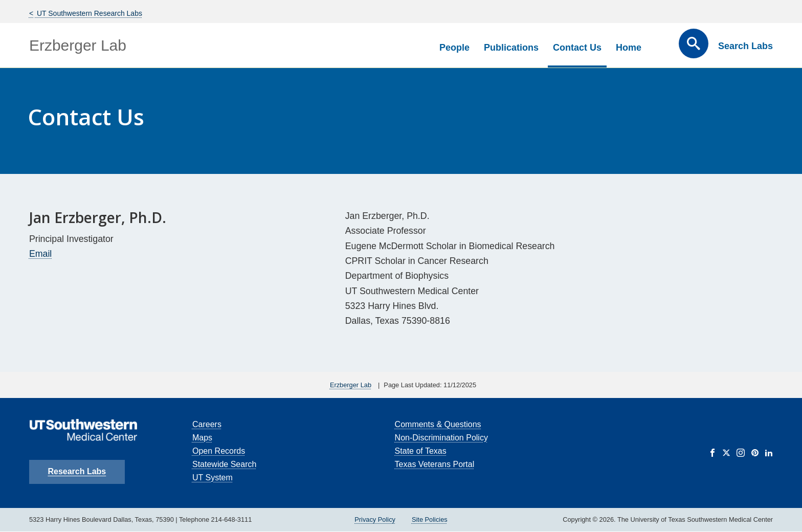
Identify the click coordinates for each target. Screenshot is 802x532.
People (454, 48)
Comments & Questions (438, 424)
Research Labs (77, 471)
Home (629, 48)
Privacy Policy (375, 519)
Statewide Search (224, 464)
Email (40, 254)
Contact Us (577, 48)
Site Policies (430, 519)
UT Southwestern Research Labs (88, 13)
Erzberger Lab (78, 45)
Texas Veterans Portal (435, 464)
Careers (207, 424)
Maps (202, 438)
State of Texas (421, 451)
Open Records (219, 451)
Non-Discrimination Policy (441, 438)
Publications (511, 48)
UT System (213, 478)
